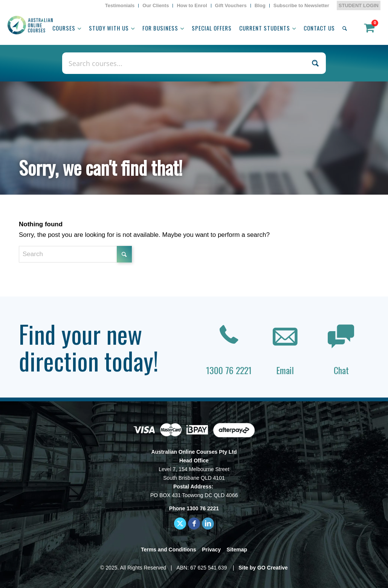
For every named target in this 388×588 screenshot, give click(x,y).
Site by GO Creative (263, 568)
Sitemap (237, 550)
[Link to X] (180, 524)
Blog (260, 5)
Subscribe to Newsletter (301, 5)
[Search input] (186, 63)
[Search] (345, 28)
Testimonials (120, 5)
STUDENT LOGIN (359, 5)
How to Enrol (192, 5)
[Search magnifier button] (315, 63)
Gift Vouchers (231, 5)
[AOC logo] (30, 25)
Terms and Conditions (169, 550)
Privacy (211, 550)
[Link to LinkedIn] (208, 524)
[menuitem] (120, 6)
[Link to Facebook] (194, 524)
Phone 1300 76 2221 (194, 508)
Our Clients (156, 5)
